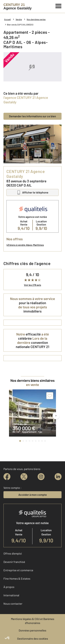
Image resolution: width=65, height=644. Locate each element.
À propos (9, 587)
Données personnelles (32, 630)
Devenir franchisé (14, 562)
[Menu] (58, 6)
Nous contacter (13, 604)
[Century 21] (18, 6)
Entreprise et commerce (18, 570)
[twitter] (24, 477)
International (11, 595)
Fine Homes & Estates (17, 578)
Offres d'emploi (13, 553)
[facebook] (7, 477)
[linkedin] (58, 477)
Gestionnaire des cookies (33, 639)
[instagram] (41, 477)
